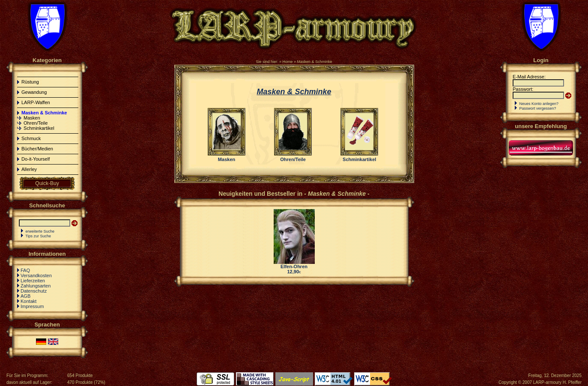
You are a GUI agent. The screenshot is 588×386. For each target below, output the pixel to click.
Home (287, 62)
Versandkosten (36, 275)
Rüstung (30, 82)
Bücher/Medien (37, 149)
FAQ (25, 270)
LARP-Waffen (36, 102)
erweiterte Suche (40, 231)
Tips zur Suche (38, 236)
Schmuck (31, 138)
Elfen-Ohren (294, 266)
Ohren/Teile (36, 123)
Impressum (32, 306)
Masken (32, 118)
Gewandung (34, 92)
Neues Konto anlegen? (539, 104)
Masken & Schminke (315, 62)
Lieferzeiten (33, 281)
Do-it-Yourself (36, 159)
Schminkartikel (39, 128)
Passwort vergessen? (538, 108)
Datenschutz (34, 291)
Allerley (29, 169)
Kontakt (28, 301)
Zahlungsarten (36, 286)
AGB (25, 296)
